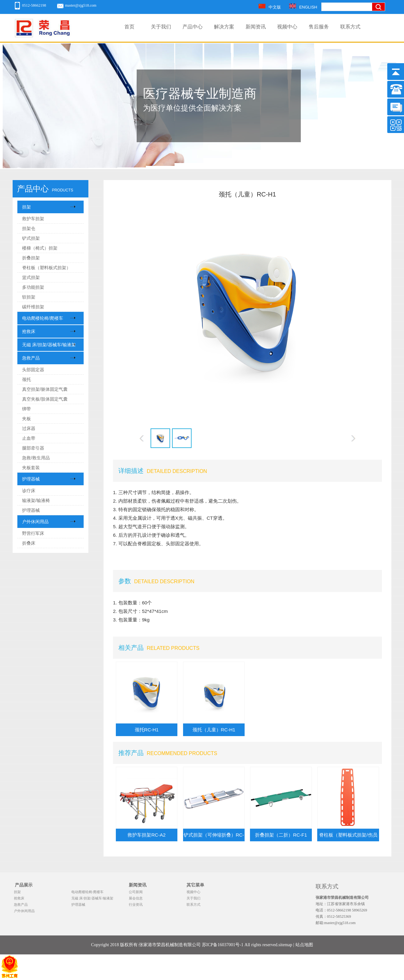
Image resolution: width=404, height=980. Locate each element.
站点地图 (304, 945)
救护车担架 (33, 219)
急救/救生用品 (36, 458)
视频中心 (287, 27)
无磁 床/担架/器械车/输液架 (49, 345)
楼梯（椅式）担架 (40, 248)
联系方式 (350, 27)
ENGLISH (303, 7)
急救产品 (31, 358)
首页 (129, 27)
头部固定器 (33, 370)
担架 (27, 207)
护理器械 (31, 479)
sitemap (285, 945)
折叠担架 (31, 258)
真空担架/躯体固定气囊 (45, 389)
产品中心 (193, 27)
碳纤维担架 (33, 307)
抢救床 (29, 331)
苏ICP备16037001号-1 (223, 945)
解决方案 (224, 27)
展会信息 (136, 898)
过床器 (29, 428)
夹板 (27, 419)
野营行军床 (33, 533)
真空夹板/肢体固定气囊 (45, 399)
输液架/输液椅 (36, 500)
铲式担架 (31, 238)
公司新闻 (136, 892)
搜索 (380, 28)
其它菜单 (195, 885)
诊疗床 (29, 491)
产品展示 (24, 885)
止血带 (29, 438)
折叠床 (29, 543)
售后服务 (319, 27)
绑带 (27, 409)
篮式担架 (31, 277)
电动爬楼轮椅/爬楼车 (43, 318)
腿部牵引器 (33, 448)
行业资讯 (136, 904)
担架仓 (29, 228)
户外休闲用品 (35, 522)
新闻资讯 (256, 27)
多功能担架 (33, 287)
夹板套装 (31, 468)
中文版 (270, 7)
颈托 (27, 379)
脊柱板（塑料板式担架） (46, 268)
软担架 (29, 297)
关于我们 (161, 27)
